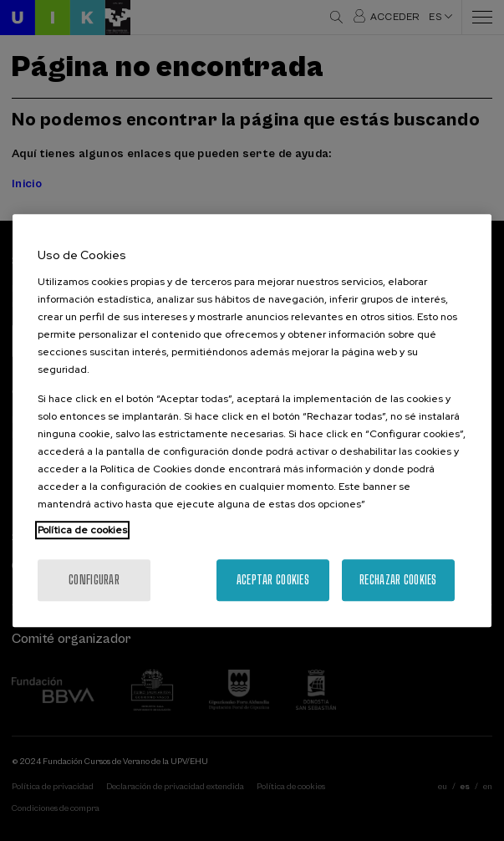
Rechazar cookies (398, 580)
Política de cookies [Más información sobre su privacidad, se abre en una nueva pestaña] (82, 530)
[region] (252, 420)
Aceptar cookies (273, 580)
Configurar (94, 580)
